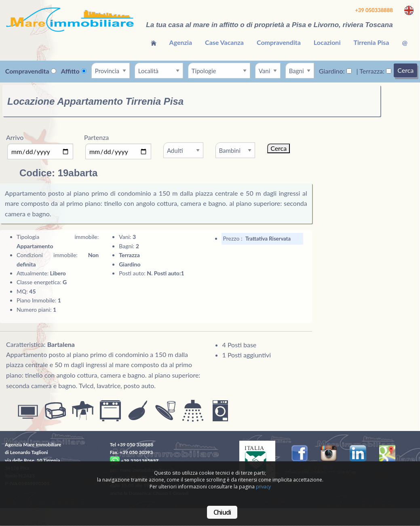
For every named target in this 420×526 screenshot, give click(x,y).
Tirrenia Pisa (371, 42)
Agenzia (181, 42)
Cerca (405, 70)
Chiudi (222, 512)
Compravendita (279, 42)
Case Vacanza (224, 42)
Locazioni (327, 42)
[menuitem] (154, 42)
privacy (263, 487)
